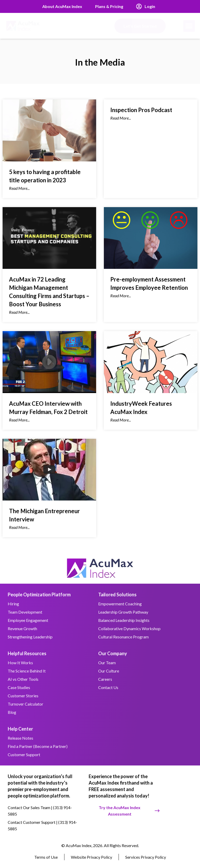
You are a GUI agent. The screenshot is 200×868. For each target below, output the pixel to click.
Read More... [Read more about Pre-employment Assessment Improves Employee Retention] (121, 296)
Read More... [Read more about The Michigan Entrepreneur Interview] (19, 527)
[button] (189, 26)
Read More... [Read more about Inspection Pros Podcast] (121, 118)
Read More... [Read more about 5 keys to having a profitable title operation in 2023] (19, 188)
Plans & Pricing (109, 6)
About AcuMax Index (62, 6)
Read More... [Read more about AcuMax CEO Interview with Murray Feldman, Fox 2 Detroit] (19, 420)
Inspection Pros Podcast (141, 110)
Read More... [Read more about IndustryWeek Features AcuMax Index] (121, 420)
